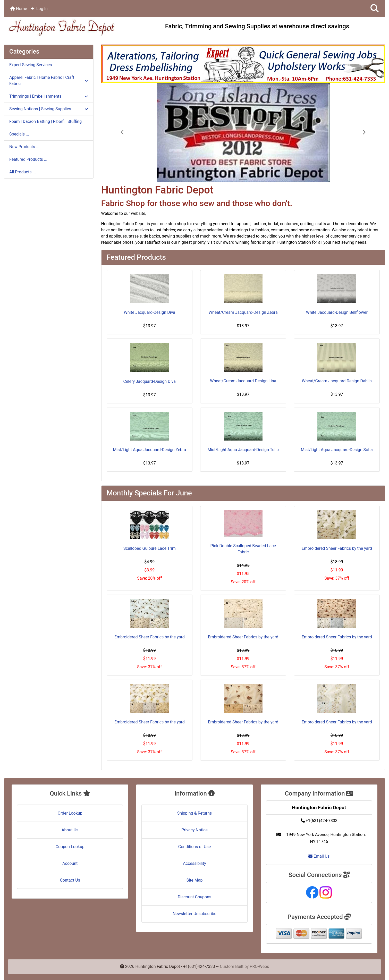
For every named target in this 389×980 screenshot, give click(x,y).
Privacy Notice (194, 830)
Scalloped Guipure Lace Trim (150, 548)
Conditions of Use (194, 847)
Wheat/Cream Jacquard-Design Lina (243, 381)
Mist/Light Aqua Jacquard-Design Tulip (243, 450)
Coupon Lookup (70, 847)
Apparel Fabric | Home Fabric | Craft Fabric (49, 81)
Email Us (319, 856)
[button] (375, 9)
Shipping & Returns (195, 813)
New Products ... (24, 147)
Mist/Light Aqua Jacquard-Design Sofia (337, 450)
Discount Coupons (195, 897)
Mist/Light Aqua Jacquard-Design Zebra (150, 450)
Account (70, 863)
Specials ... (19, 134)
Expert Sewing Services (31, 65)
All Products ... (23, 172)
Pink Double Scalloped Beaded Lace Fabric (243, 549)
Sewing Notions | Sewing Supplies (49, 109)
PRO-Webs (259, 966)
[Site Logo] (68, 27)
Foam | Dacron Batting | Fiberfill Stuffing (45, 121)
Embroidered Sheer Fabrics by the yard (337, 548)
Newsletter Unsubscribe (194, 914)
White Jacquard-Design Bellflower (337, 312)
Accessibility (194, 863)
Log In (39, 9)
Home (19, 9)
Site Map (195, 880)
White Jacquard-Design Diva (150, 312)
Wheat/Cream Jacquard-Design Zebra (243, 312)
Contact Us (70, 880)
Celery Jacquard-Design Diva (150, 381)
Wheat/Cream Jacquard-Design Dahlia (337, 381)
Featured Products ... (28, 159)
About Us (70, 830)
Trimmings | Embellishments (49, 96)
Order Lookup (70, 813)
